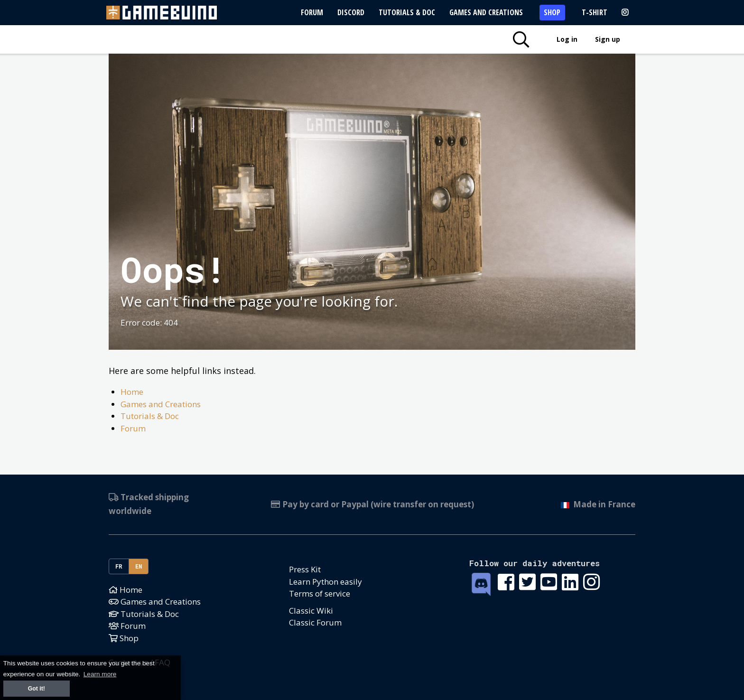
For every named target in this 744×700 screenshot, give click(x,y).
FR (119, 566)
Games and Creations (486, 12)
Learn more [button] (100, 674)
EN (139, 566)
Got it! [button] (37, 689)
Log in (567, 39)
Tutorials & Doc (407, 12)
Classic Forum (315, 622)
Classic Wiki (311, 611)
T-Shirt (595, 12)
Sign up (608, 39)
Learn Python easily (325, 582)
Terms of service (320, 593)
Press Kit (305, 569)
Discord (351, 12)
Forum (312, 12)
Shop (552, 12)
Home (132, 392)
